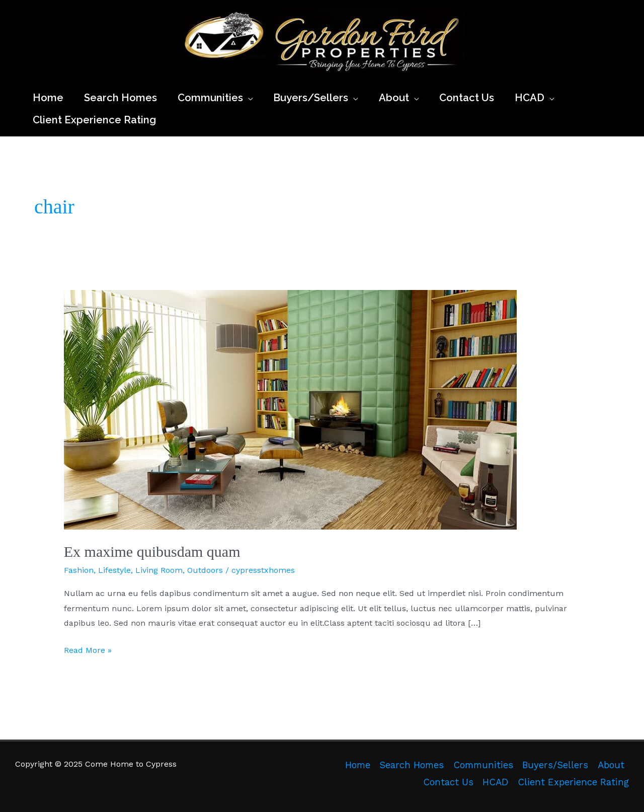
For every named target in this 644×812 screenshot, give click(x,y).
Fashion (79, 570)
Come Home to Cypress (183, 78)
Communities (483, 765)
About (611, 765)
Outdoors (205, 570)
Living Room (159, 570)
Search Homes (412, 765)
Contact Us (448, 782)
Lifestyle (114, 570)
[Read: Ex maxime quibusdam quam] (290, 409)
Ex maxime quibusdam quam (152, 551)
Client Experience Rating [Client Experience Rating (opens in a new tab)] (573, 782)
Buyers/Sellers (555, 765)
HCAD (495, 782)
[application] (248, 98)
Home (358, 765)
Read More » (88, 650)
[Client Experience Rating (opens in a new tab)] (95, 120)
